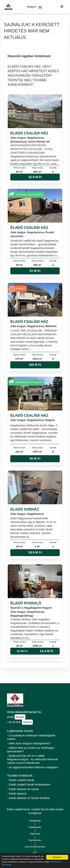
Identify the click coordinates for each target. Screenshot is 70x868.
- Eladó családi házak (21, 780)
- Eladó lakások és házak (23, 789)
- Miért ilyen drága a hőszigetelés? (29, 743)
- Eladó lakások (17, 793)
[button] (34, 7)
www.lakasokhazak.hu (24, 712)
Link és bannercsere (35, 847)
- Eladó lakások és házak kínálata (28, 798)
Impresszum (35, 840)
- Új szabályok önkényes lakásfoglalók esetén (31, 737)
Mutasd (20, 717)
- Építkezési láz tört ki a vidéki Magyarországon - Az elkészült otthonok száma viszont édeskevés (32, 759)
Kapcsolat (35, 834)
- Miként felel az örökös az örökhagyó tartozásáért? (31, 750)
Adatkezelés (35, 827)
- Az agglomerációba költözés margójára (33, 767)
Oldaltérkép (35, 821)
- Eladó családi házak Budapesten (29, 784)
